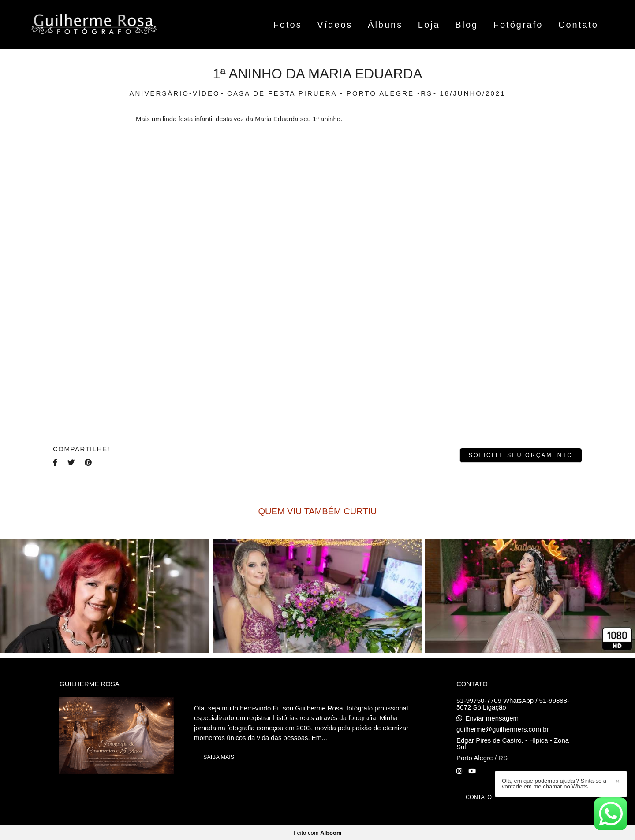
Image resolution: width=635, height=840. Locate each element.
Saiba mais (219, 757)
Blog (467, 25)
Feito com (317, 833)
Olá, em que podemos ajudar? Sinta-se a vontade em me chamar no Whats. (554, 784)
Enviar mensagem (492, 718)
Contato (578, 25)
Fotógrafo (518, 25)
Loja (429, 25)
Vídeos (335, 25)
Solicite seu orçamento (521, 455)
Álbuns (385, 25)
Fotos (288, 25)
